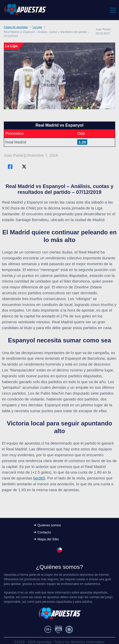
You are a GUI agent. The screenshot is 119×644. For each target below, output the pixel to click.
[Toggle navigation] (113, 10)
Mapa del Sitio (48, 539)
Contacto (44, 532)
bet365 (39, 478)
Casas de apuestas (16, 27)
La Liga (37, 27)
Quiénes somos (49, 525)
